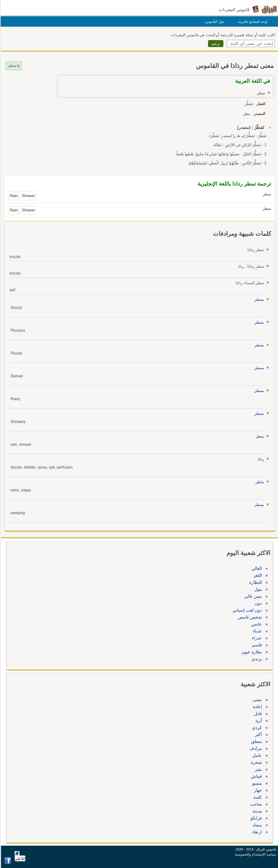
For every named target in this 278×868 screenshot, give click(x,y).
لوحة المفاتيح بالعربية (252, 22)
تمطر (259, 436)
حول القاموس (214, 22)
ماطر (259, 482)
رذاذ (260, 459)
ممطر (259, 299)
